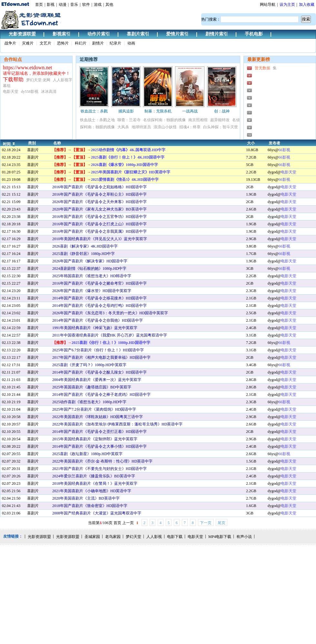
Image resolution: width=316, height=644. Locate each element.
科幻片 (81, 43)
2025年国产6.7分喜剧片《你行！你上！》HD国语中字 (98, 350)
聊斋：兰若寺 (129, 120)
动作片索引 (99, 34)
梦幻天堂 (133, 537)
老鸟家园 (113, 537)
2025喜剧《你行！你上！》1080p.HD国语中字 (111, 343)
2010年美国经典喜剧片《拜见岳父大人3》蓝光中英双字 (100, 239)
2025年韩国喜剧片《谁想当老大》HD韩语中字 (92, 276)
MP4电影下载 (220, 537)
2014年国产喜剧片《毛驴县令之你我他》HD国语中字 (98, 320)
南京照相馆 (198, 120)
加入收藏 (307, 5)
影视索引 (62, 34)
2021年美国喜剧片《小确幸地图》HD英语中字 (92, 491)
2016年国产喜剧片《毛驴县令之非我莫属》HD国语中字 (99, 231)
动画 (131, 43)
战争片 (10, 43)
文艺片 (45, 43)
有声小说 (244, 537)
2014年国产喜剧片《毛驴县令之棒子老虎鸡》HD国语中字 (101, 395)
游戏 (98, 5)
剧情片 (98, 43)
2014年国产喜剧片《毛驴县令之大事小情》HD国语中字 (99, 446)
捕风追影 (126, 111)
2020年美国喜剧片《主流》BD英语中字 (86, 498)
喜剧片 (33, 150)
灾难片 (28, 43)
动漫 (63, 5)
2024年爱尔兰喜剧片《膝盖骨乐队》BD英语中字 (94, 476)
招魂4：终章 (190, 127)
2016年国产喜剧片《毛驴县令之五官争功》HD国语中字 (99, 217)
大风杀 (123, 127)
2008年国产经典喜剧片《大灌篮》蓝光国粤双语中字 (97, 513)
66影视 (284, 150)
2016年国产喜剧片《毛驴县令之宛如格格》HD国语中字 (99, 187)
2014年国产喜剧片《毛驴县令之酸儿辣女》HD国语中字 (99, 372)
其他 (109, 5)
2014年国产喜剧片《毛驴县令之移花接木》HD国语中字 (99, 298)
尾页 (222, 523)
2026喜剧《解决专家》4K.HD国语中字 (85, 246)
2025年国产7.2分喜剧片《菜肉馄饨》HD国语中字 (94, 409)
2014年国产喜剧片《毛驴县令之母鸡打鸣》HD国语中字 (99, 306)
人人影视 (154, 537)
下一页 (206, 523)
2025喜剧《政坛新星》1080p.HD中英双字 (87, 454)
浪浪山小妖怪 (165, 127)
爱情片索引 (177, 34)
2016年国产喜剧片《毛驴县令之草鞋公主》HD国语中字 (99, 194)
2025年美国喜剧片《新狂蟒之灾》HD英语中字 (131, 172)
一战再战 (190, 111)
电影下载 (175, 537)
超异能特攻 (220, 120)
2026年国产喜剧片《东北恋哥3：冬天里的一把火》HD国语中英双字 (110, 313)
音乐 (74, 5)
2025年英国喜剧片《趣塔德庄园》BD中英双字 (92, 387)
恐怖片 (63, 43)
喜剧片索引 (138, 34)
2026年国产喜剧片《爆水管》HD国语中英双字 (92, 291)
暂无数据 (262, 68)
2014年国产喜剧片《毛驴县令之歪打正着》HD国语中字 (99, 432)
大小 (251, 143)
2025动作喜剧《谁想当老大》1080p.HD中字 (89, 402)
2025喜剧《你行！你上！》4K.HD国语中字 (128, 157)
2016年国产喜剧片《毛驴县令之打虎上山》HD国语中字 (99, 224)
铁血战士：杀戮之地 (97, 120)
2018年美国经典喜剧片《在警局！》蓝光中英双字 (95, 483)
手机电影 (254, 34)
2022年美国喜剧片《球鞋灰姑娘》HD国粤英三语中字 (98, 417)
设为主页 (287, 5)
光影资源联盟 (22, 34)
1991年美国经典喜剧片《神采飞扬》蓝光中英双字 (95, 328)
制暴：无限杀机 (158, 111)
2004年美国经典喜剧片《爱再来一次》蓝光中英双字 (97, 380)
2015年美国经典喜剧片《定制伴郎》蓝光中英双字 (95, 439)
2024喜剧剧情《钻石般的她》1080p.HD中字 (89, 268)
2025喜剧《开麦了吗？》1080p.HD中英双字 (89, 365)
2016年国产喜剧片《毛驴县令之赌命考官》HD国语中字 (99, 283)
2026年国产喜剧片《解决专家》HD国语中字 (90, 261)
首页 (39, 5)
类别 (32, 143)
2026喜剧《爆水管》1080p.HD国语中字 (124, 165)
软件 (86, 5)
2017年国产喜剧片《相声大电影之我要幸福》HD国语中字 (101, 357)
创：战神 (222, 111)
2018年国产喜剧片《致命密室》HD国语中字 (90, 506)
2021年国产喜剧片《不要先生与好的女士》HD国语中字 (99, 469)
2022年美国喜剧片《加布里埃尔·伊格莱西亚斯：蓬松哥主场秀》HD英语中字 (117, 424)
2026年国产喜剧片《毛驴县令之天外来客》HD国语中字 (99, 202)
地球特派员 (141, 127)
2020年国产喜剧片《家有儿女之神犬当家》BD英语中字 (99, 209)
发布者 (274, 143)
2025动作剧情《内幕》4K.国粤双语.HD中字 (128, 150)
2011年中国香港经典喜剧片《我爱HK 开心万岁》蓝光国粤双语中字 (110, 335)
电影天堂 (289, 172)
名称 (57, 143)
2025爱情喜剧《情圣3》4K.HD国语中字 (125, 180)
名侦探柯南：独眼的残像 (164, 120)
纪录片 (115, 43)
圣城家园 (92, 537)
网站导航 (268, 5)
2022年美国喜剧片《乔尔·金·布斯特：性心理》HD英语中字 (102, 461)
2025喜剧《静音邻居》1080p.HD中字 (84, 254)
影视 (51, 5)
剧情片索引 (217, 34)
